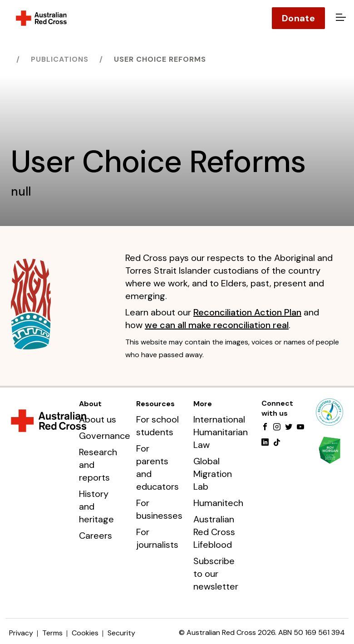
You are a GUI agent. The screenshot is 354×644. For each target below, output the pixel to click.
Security (121, 633)
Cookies (85, 633)
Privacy (21, 633)
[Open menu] (339, 18)
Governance (105, 436)
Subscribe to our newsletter (216, 574)
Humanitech (218, 503)
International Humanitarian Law (221, 432)
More (203, 404)
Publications (60, 59)
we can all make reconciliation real (217, 325)
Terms (52, 633)
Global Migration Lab (213, 474)
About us (98, 419)
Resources (155, 404)
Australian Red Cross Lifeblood (214, 532)
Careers (96, 536)
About (90, 404)
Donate (298, 18)
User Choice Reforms (160, 59)
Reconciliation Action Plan (247, 312)
